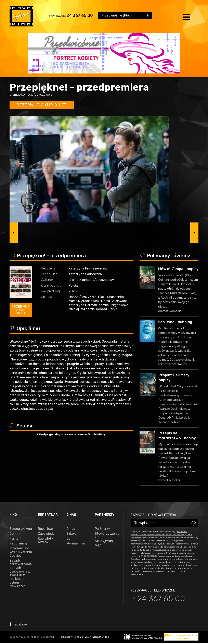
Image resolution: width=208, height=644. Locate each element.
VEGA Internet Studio (97, 637)
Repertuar (46, 529)
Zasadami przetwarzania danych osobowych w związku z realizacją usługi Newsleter (162, 535)
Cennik (15, 534)
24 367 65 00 (80, 15)
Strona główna (21, 529)
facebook (18, 624)
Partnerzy (102, 529)
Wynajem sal (76, 543)
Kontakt (16, 539)
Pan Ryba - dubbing (175, 322)
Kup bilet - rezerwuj (46, 540)
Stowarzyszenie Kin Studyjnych (106, 537)
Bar (69, 539)
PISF (98, 546)
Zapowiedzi (47, 534)
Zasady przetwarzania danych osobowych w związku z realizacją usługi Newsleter (21, 573)
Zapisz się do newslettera (153, 515)
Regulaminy (19, 543)
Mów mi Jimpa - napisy (178, 269)
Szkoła (71, 534)
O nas (71, 529)
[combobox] (125, 15)
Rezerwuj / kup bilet (42, 105)
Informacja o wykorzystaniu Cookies (21, 552)
